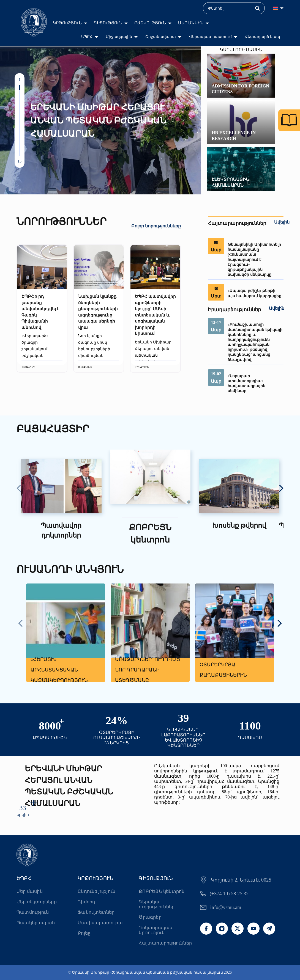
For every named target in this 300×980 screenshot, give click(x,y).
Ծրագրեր (150, 917)
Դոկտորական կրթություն (156, 930)
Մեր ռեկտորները (37, 902)
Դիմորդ (86, 902)
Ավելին (282, 222)
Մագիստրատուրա (100, 923)
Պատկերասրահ (36, 923)
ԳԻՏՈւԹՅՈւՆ (108, 23)
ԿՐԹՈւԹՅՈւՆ (67, 23)
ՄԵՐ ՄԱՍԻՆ (191, 23)
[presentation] (19, 489)
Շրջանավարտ (161, 37)
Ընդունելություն (96, 891)
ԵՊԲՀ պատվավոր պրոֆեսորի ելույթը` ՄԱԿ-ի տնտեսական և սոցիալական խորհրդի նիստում (155, 315)
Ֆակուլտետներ (96, 912)
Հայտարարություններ (165, 943)
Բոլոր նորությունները (156, 226)
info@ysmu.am (226, 907)
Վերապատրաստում (210, 37)
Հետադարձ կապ (263, 37)
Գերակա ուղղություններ (157, 904)
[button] (20, 87)
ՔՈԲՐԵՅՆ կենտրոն (162, 891)
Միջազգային (119, 37)
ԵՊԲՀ (87, 37)
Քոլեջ (84, 933)
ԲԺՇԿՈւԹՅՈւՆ (150, 23)
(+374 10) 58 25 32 (229, 894)
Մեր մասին (30, 891)
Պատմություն (33, 912)
